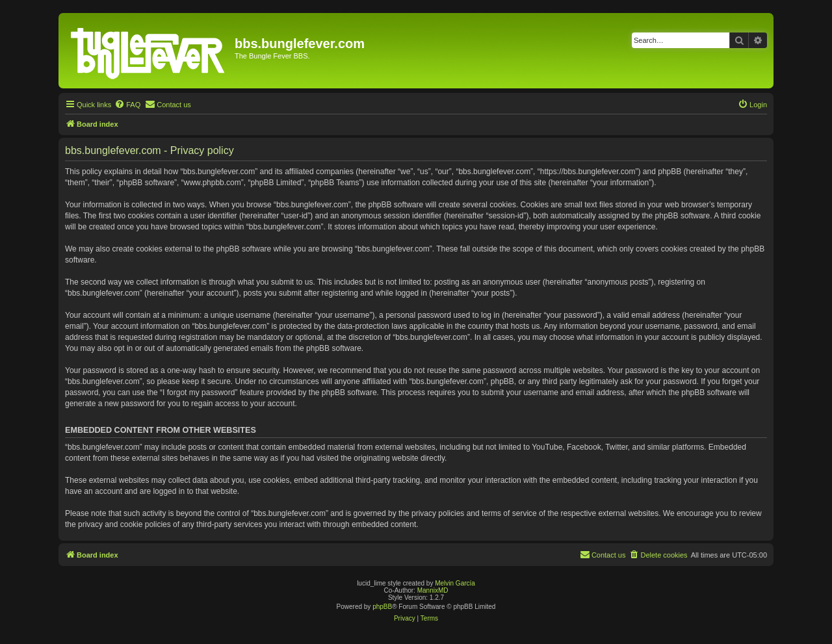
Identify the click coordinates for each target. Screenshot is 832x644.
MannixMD (433, 590)
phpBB (382, 607)
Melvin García (455, 583)
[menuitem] (127, 105)
